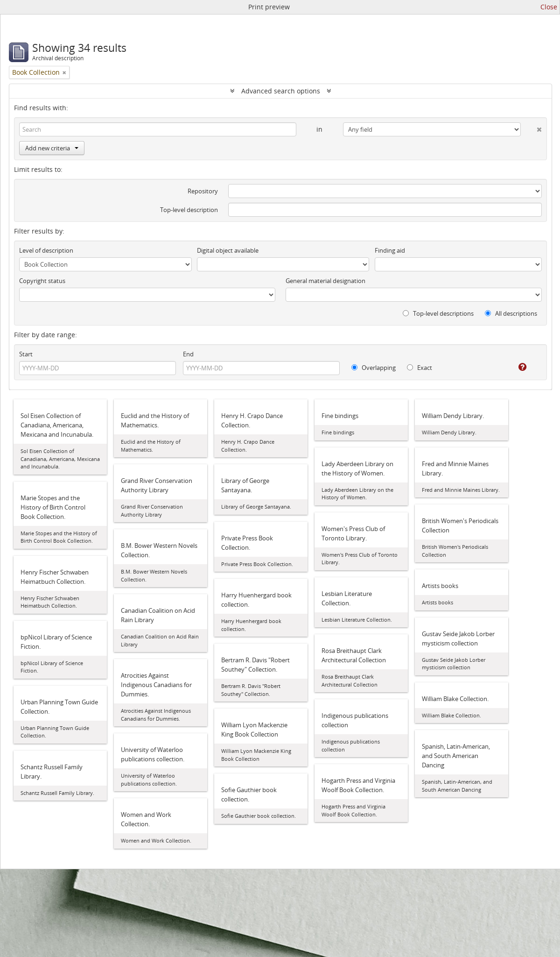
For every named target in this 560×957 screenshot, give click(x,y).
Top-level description (189, 210)
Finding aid (390, 250)
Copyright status (42, 281)
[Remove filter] (64, 72)
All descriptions (511, 313)
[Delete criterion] (531, 128)
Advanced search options (281, 91)
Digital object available (228, 250)
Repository (203, 191)
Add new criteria (52, 148)
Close (549, 7)
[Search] (158, 129)
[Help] (516, 367)
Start (26, 354)
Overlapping (374, 368)
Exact (420, 368)
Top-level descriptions (438, 313)
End (188, 354)
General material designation (325, 281)
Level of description (46, 250)
